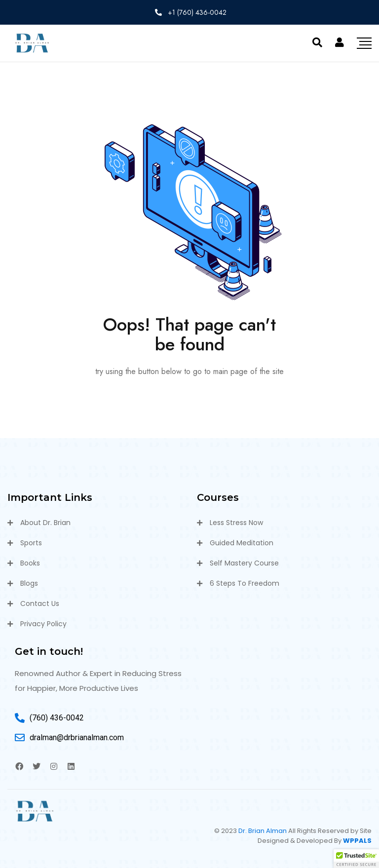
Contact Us (40, 604)
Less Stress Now (236, 523)
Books (30, 563)
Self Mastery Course (244, 563)
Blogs (29, 583)
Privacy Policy (43, 624)
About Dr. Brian (45, 523)
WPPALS (357, 841)
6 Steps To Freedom (245, 583)
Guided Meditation (242, 543)
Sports (31, 543)
